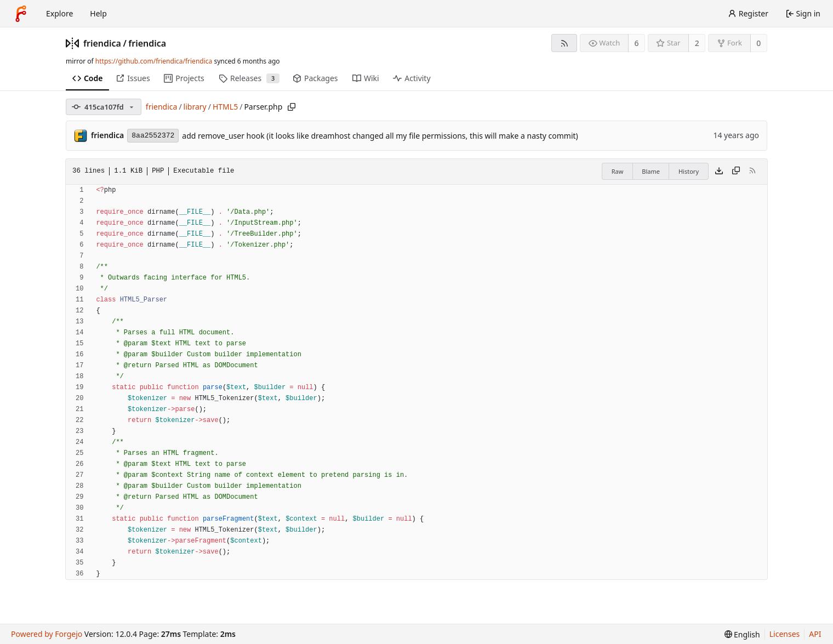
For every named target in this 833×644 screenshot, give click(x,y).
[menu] (742, 634)
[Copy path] (292, 107)
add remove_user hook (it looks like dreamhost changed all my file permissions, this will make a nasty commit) (380, 136)
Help (98, 13)
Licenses (785, 634)
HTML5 (225, 107)
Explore (59, 13)
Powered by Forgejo (47, 634)
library (195, 107)
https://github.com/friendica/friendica (154, 61)
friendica (102, 43)
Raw (618, 171)
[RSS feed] (564, 43)
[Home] (21, 14)
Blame (651, 171)
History (689, 171)
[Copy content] (736, 172)
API (815, 634)
